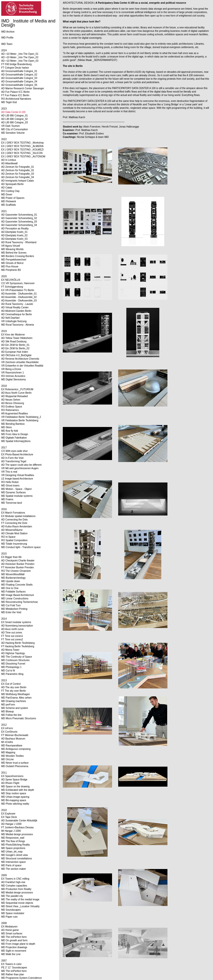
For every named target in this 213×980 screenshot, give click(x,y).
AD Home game (10, 930)
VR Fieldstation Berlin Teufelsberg (20, 420)
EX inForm (7, 728)
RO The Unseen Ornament (16, 571)
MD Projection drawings (14, 947)
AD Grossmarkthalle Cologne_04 (19, 82)
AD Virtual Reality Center (15, 307)
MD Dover (7, 194)
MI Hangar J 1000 (11, 831)
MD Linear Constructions (15, 599)
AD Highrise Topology (13, 653)
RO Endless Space (12, 407)
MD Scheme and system (15, 708)
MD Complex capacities (14, 886)
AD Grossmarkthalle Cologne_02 (19, 75)
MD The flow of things (13, 841)
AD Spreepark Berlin (12, 184)
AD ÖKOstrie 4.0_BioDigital (16, 355)
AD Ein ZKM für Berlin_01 (15, 345)
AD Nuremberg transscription (17, 626)
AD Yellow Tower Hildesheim (17, 338)
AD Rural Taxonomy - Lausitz (17, 304)
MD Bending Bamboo (13, 424)
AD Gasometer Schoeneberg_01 (19, 215)
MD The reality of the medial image (20, 899)
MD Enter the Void (11, 612)
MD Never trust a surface (15, 763)
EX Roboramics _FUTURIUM (17, 389)
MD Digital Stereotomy (14, 379)
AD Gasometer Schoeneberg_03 (19, 222)
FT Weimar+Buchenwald (15, 735)
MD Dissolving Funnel (13, 664)
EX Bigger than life (11, 557)
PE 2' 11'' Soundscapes (14, 968)
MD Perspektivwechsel (14, 260)
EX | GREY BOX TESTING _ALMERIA (22, 146)
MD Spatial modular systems (17, 496)
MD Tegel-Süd (9, 102)
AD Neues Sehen (11, 400)
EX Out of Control (11, 684)
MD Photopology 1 (11, 667)
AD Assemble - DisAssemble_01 (19, 294)
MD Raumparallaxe (12, 746)
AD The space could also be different (21, 465)
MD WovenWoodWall (13, 574)
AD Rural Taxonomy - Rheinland (19, 242)
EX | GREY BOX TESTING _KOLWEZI (22, 150)
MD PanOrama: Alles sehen (16, 698)
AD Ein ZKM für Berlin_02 (15, 348)
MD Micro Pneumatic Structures (19, 718)
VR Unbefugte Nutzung (14, 321)
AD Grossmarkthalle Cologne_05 (19, 85)
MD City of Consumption (15, 129)
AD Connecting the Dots (14, 520)
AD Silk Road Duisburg (14, 342)
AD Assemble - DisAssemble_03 (19, 301)
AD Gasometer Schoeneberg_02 (19, 218)
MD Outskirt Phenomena (15, 766)
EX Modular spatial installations (18, 516)
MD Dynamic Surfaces (13, 492)
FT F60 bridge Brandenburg (16, 64)
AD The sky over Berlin (14, 687)
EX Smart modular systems (16, 622)
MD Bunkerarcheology (13, 578)
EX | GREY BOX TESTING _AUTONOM (23, 157)
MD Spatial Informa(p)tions (16, 441)
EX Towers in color (11, 964)
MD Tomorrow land (12, 503)
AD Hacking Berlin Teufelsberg (18, 643)
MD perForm (8, 705)
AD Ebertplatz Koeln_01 (14, 232)
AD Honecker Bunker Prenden (18, 564)
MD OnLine (8, 759)
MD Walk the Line (11, 954)
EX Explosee (8, 814)
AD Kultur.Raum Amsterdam (17, 527)
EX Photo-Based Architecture (17, 454)
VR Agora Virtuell (11, 246)
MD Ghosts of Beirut (12, 263)
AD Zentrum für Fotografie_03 (18, 174)
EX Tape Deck (9, 817)
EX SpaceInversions (12, 776)
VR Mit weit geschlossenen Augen (20, 468)
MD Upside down (11, 581)
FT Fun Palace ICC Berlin (15, 95)
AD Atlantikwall (9, 163)
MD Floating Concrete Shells (17, 585)
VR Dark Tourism (10, 126)
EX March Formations (13, 513)
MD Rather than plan (13, 974)
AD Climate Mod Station (14, 533)
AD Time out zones (12, 633)
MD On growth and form (14, 940)
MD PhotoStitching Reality (16, 845)
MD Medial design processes (17, 834)
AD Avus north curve (12, 629)
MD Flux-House (10, 267)
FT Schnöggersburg (12, 287)
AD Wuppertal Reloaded (15, 396)
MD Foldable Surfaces (13, 592)
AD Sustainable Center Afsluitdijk (19, 821)
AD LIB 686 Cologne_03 (15, 122)
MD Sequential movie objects (17, 903)
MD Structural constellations (17, 859)
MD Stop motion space (14, 793)
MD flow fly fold (10, 431)
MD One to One (10, 588)
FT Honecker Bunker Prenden (18, 567)
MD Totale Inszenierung (14, 544)
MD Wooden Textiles (12, 756)
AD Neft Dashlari (10, 318)
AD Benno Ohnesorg (13, 403)
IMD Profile (7, 38)
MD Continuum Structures (15, 660)
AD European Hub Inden (15, 352)
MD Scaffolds (8, 205)
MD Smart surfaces (12, 934)
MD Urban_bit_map (12, 852)
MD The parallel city (12, 896)
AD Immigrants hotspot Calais (17, 181)
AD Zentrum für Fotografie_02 (18, 170)
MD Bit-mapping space (14, 800)
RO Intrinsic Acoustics (13, 376)
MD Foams (7, 499)
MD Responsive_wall (13, 838)
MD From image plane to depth (18, 944)
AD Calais (7, 188)
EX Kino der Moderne (13, 335)
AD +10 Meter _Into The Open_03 (20, 61)
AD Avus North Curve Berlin (16, 393)
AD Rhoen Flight (10, 783)
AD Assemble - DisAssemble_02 (19, 297)
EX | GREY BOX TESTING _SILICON (22, 153)
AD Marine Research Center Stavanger (23, 88)
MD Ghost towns (10, 486)
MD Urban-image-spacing (15, 797)
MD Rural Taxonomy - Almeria (18, 325)
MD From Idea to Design (15, 434)
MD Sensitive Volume (13, 133)
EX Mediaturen (9, 927)
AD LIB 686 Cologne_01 (15, 116)
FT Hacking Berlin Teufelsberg (18, 646)
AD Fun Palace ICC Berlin (16, 92)
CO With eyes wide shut (14, 451)
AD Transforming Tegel (14, 461)
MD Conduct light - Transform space (21, 547)
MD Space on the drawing (15, 786)
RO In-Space (8, 537)
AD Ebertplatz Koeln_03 (14, 239)
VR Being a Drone (11, 369)
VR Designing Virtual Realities (18, 475)
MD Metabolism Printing (14, 609)
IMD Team (7, 44)
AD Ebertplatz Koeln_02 (14, 235)
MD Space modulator (13, 913)
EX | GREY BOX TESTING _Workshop (23, 143)
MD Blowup (8, 712)
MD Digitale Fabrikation (14, 438)
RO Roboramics (10, 410)
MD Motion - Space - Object (16, 489)
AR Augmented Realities (15, 414)
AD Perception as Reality (15, 229)
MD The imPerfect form (14, 937)
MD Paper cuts (9, 917)
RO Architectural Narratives (16, 99)
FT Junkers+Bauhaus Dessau (17, 827)
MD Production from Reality (16, 889)
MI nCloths (7, 742)
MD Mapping (8, 752)
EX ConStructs (9, 732)
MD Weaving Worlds (12, 249)
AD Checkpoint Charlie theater (18, 561)
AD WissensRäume (12, 530)
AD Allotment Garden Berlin (16, 311)
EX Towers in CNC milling (15, 879)
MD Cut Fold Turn (11, 605)
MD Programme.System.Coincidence (22, 978)
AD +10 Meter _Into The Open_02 (20, 57)
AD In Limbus (9, 160)
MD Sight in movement (14, 951)
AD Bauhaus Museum (13, 739)
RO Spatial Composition (14, 540)
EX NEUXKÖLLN (11, 280)
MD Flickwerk (9, 201)
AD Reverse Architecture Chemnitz (20, 359)
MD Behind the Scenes (14, 253)
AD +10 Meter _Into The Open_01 (20, 54)
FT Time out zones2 (12, 639)
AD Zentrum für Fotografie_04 (18, 177)
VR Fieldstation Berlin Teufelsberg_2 (21, 417)
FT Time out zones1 (12, 636)
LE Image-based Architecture (17, 479)
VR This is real (9, 472)
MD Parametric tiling (12, 674)
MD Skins (7, 427)
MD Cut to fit (8, 671)
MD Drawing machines (14, 701)
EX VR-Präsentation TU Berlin (18, 290)
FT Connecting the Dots (14, 523)
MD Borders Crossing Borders (18, 256)
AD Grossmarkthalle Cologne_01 (19, 71)
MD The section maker (14, 869)
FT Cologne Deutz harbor (15, 68)
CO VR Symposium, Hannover (18, 283)
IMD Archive (8, 32)
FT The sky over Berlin (14, 691)
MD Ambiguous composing (16, 749)
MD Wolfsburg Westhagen (16, 694)
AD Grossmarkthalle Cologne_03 (19, 78)
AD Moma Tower (10, 650)
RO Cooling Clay (10, 191)
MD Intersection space (14, 862)
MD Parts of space (11, 865)
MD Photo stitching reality (15, 804)
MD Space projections (13, 848)
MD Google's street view (15, 855)
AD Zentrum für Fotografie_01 (18, 167)
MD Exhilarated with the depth (18, 790)
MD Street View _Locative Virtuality (20, 906)
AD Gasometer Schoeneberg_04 (19, 225)
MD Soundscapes (11, 910)
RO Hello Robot (10, 482)
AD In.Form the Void (12, 458)
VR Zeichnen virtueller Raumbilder (20, 362)
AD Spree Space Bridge (14, 780)
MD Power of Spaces (13, 198)
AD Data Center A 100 (13, 112)
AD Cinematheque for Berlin (17, 314)
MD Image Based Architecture (18, 595)
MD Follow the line (11, 715)
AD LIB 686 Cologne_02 (15, 119)
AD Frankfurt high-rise (13, 882)
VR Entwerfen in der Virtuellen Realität (22, 366)
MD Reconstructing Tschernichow (19, 602)
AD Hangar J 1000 (11, 824)
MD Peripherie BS (11, 270)
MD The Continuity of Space (17, 657)
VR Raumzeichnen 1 (13, 373)
